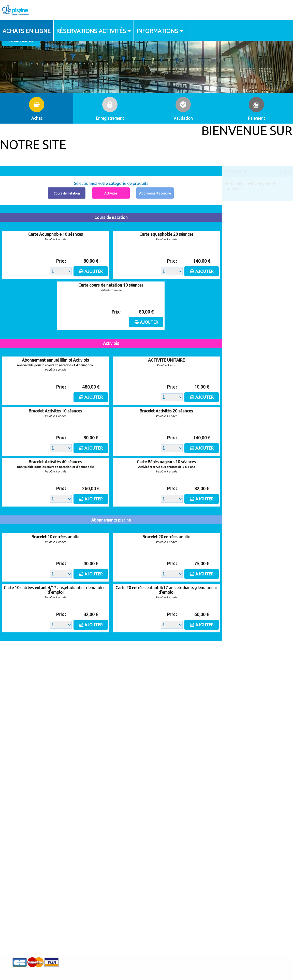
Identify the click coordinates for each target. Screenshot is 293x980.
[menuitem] (27, 31)
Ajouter (94, 271)
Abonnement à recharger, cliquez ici (114, 169)
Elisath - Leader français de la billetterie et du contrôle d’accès (147, 966)
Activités (111, 193)
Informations (157, 31)
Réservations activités (91, 31)
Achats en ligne (27, 31)
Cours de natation (67, 193)
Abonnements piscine (155, 193)
